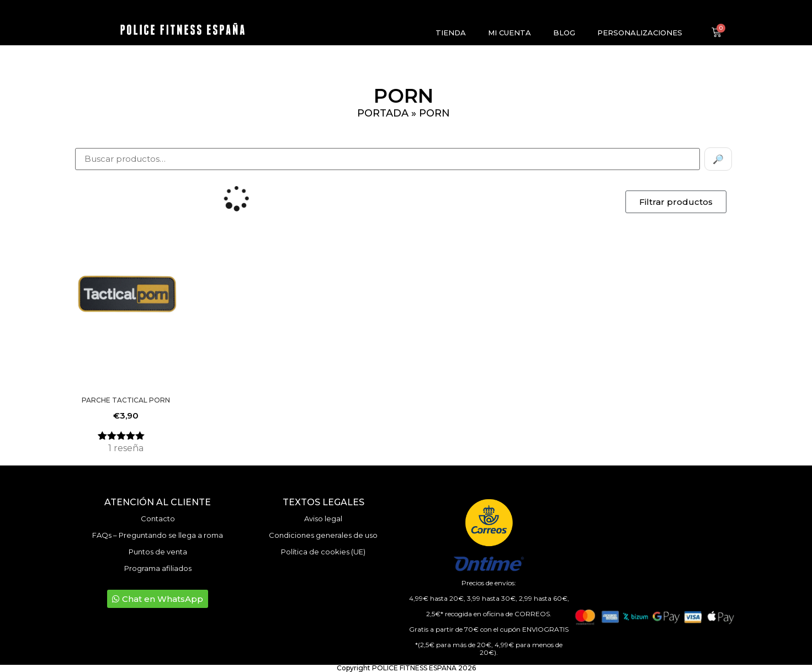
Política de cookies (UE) (323, 552)
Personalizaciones (640, 33)
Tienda (451, 33)
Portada (383, 113)
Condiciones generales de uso (323, 535)
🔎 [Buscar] (718, 159)
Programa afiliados (158, 568)
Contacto (158, 518)
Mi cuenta (510, 33)
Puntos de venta (158, 552)
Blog (564, 33)
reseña (126, 448)
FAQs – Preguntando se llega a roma (158, 535)
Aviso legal (323, 518)
